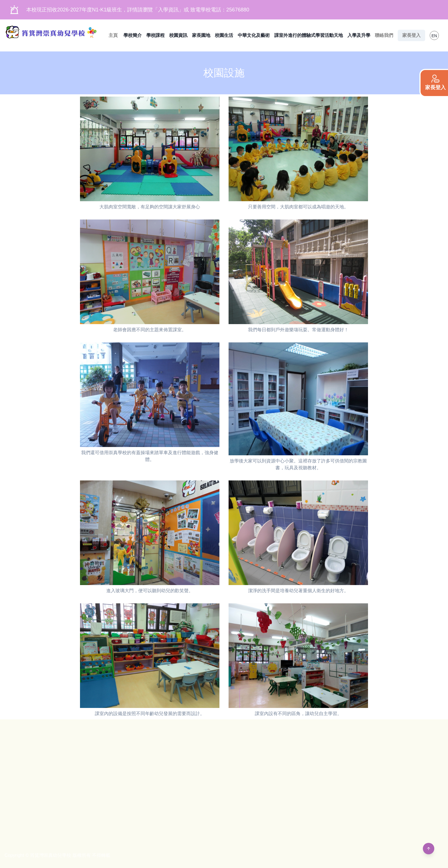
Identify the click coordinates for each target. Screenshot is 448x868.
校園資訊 (178, 35)
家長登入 (411, 35)
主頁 (113, 35)
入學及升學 (359, 35)
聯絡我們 (384, 35)
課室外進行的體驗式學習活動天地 (309, 35)
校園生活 (224, 35)
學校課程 (155, 35)
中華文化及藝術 (254, 35)
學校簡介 (133, 35)
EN (434, 36)
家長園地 (201, 35)
